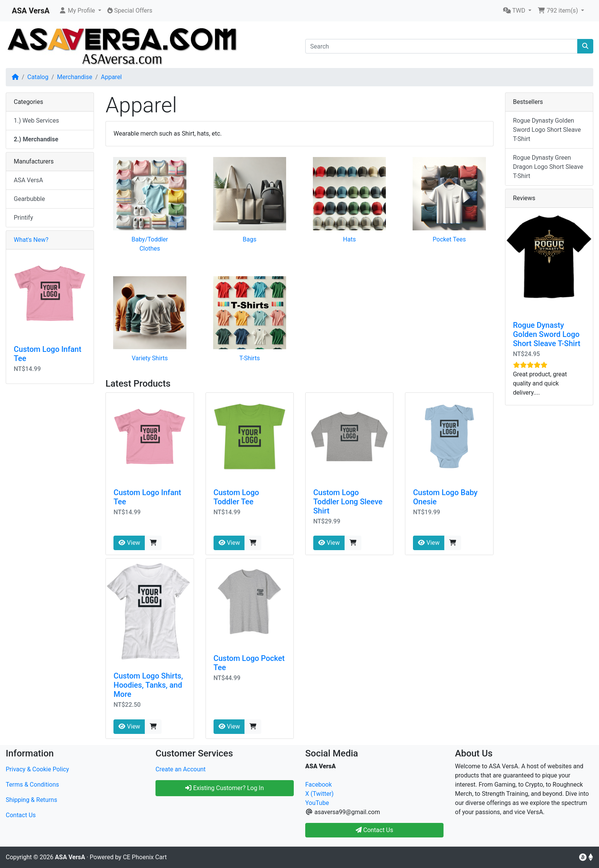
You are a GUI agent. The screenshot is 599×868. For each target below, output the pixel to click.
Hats (350, 239)
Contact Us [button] (375, 830)
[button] (80, 11)
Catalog (38, 77)
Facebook (318, 785)
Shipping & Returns (32, 800)
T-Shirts (249, 358)
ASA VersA (28, 180)
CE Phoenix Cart (145, 857)
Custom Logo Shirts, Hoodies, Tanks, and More (148, 685)
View (129, 543)
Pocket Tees (449, 239)
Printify (23, 218)
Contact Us (21, 815)
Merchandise (74, 77)
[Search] (441, 46)
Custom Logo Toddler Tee (236, 497)
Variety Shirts (150, 358)
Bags (249, 239)
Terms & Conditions (32, 785)
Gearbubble (29, 199)
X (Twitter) (319, 794)
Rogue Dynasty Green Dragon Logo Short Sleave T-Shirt (548, 167)
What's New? (31, 240)
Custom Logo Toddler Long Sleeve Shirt (348, 502)
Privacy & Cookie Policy (37, 769)
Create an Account (181, 769)
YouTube (317, 803)
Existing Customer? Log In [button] (224, 788)
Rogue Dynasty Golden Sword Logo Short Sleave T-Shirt (547, 130)
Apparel (111, 77)
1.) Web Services (36, 121)
